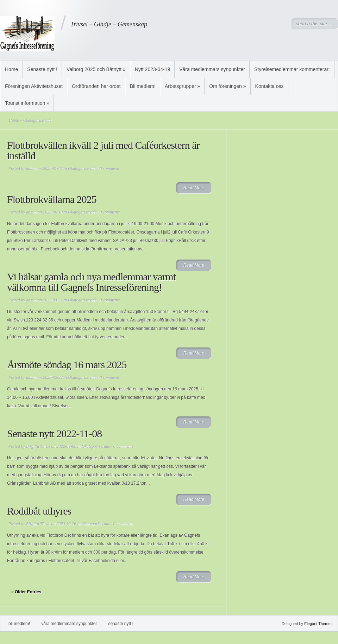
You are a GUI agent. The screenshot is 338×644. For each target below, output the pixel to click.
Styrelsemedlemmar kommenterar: (292, 69)
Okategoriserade (82, 168)
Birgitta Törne (38, 446)
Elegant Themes (318, 624)
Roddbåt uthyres (39, 511)
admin (31, 168)
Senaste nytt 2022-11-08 (54, 433)
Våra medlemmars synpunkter (212, 69)
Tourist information (27, 103)
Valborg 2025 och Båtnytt (96, 69)
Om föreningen (227, 86)
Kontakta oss (270, 86)
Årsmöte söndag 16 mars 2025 (67, 365)
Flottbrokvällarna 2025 (52, 199)
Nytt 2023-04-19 (152, 69)
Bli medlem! (143, 86)
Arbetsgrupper (182, 86)
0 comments (110, 168)
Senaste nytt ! (42, 69)
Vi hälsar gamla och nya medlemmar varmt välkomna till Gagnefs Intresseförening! (91, 282)
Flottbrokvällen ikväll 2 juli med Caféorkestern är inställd (103, 150)
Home (11, 69)
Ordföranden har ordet (96, 86)
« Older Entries (26, 592)
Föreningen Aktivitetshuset (34, 86)
